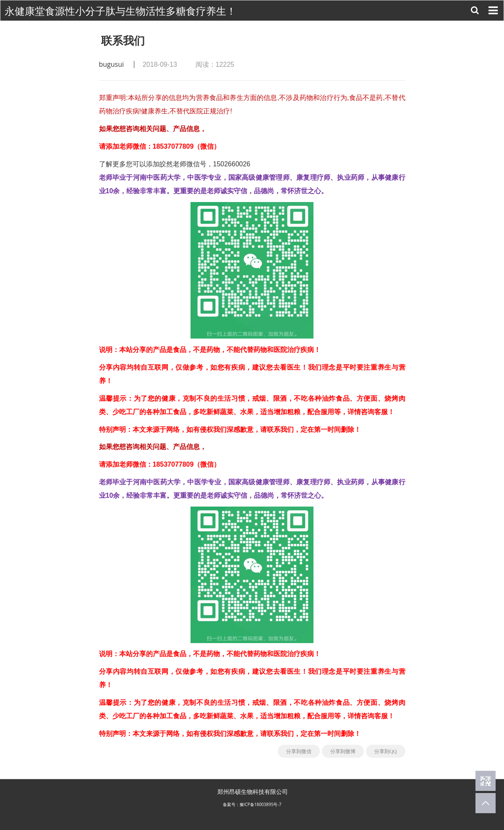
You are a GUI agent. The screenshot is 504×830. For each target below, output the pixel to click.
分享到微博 (343, 751)
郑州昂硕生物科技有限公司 (253, 792)
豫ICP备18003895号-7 (261, 804)
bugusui (112, 64)
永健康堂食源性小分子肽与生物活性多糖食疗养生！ (120, 11)
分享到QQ (385, 751)
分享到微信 (299, 751)
